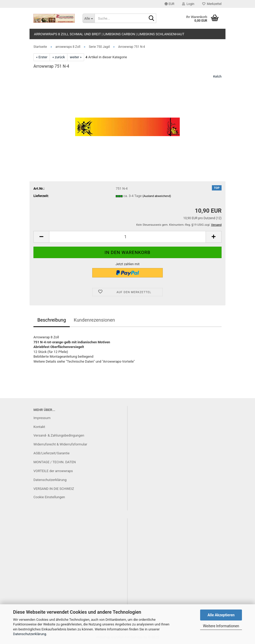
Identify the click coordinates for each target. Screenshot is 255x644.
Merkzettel (212, 4)
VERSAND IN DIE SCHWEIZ (54, 489)
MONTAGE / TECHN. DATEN (55, 462)
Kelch (217, 76)
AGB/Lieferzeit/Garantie (51, 453)
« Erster (42, 57)
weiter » (76, 57)
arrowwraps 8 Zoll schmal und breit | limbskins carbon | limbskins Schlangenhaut (109, 34)
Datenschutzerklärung (30, 634)
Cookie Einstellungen (49, 497)
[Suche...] (89, 18)
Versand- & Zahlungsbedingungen (59, 435)
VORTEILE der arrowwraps (53, 471)
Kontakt (39, 427)
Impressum (42, 418)
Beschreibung (52, 320)
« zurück (59, 57)
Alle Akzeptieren (221, 615)
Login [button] (188, 4)
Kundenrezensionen (94, 320)
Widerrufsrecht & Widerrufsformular (60, 444)
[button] (169, 4)
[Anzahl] (128, 237)
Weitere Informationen (221, 626)
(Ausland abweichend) (157, 196)
